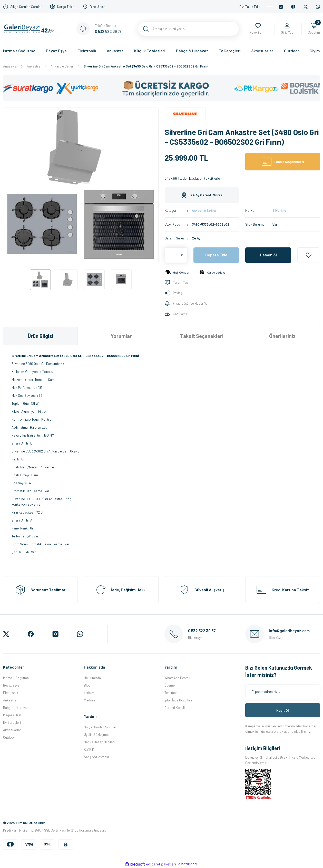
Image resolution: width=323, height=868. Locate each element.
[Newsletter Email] (283, 692)
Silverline (280, 210)
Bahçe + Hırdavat (15, 708)
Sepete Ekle (216, 255)
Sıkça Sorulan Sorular (100, 727)
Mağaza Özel (12, 715)
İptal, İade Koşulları (178, 700)
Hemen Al (268, 255)
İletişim (89, 693)
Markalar (90, 700)
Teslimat (171, 693)
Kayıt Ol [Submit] (283, 710)
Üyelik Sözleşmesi (97, 735)
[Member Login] (287, 29)
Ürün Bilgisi (41, 336)
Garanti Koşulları (177, 708)
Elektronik (11, 693)
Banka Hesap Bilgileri (99, 742)
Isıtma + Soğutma (16, 678)
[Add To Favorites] (309, 255)
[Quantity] (176, 255)
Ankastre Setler (204, 210)
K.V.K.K (89, 749)
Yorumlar (121, 336)
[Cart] (314, 29)
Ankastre (10, 700)
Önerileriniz (282, 336)
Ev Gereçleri (12, 722)
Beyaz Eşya (11, 685)
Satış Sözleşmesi (96, 757)
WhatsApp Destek (177, 678)
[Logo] (30, 28)
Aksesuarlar (12, 730)
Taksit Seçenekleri (202, 336)
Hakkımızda (92, 678)
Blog (87, 685)
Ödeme (170, 685)
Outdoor (9, 737)
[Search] (189, 29)
